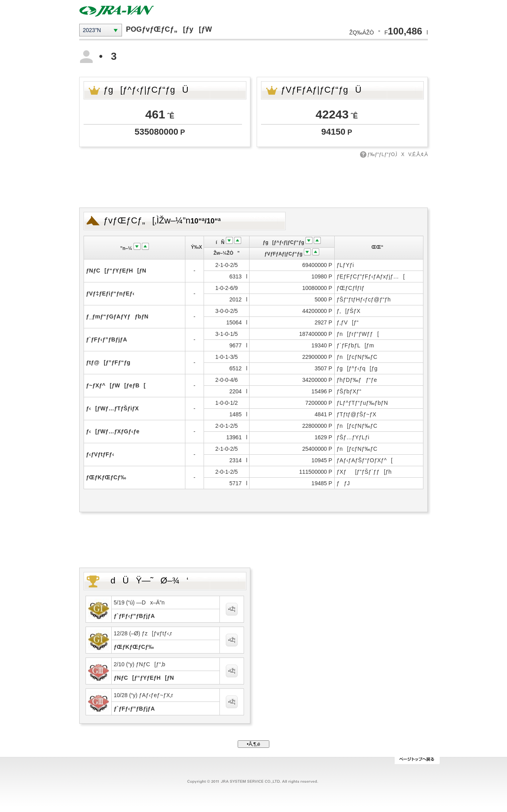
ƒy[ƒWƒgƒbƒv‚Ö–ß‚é (417, 761)
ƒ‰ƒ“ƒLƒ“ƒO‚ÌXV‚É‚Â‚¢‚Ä (397, 154)
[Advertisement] (253, 182)
